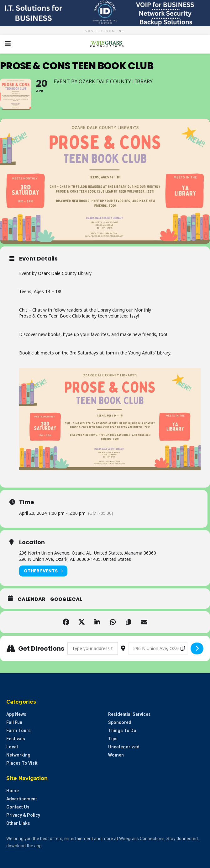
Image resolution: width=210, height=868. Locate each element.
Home (13, 791)
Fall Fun (14, 722)
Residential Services (129, 714)
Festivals (16, 739)
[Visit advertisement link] (105, 13)
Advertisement (22, 799)
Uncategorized (124, 747)
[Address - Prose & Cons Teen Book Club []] (93, 648)
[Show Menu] (8, 44)
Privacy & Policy (23, 815)
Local (12, 747)
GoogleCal (66, 599)
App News (16, 714)
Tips (113, 739)
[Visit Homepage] (105, 44)
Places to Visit (22, 763)
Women (116, 755)
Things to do (122, 731)
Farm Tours (18, 731)
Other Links (18, 823)
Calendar (31, 599)
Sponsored (120, 722)
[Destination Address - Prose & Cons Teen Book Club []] (158, 648)
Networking (18, 755)
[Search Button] (202, 44)
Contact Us (18, 807)
